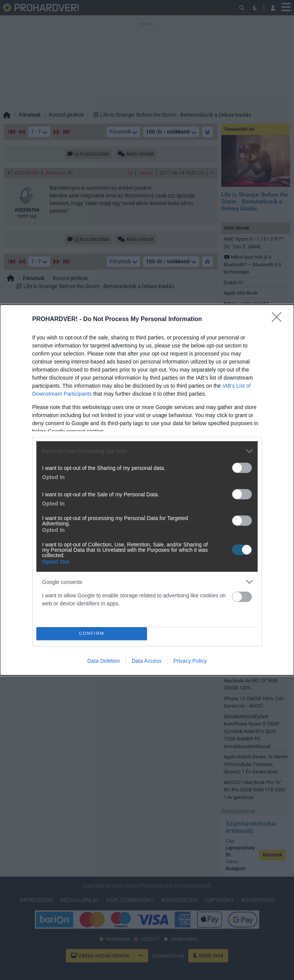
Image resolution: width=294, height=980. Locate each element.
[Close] (279, 320)
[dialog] (147, 490)
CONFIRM (92, 633)
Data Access (147, 661)
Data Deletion (104, 661)
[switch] (242, 468)
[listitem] (147, 451)
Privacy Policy (190, 661)
